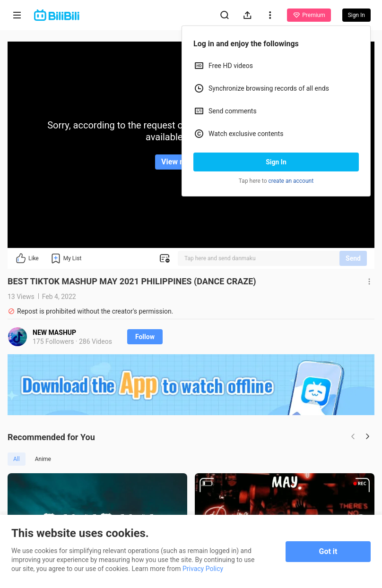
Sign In (276, 162)
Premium (309, 15)
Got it (328, 551)
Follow (145, 337)
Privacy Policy (203, 569)
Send (353, 258)
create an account (291, 181)
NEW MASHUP (54, 332)
